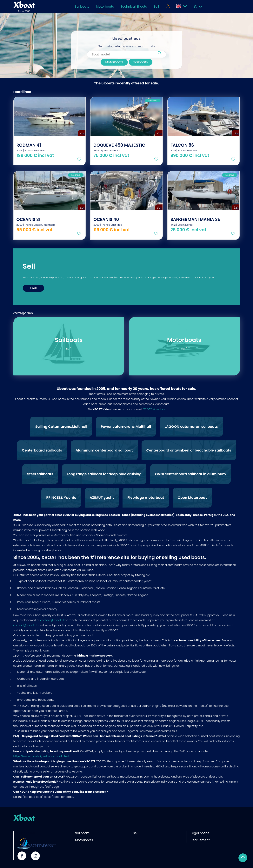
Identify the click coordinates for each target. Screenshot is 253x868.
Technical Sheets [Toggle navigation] (134, 7)
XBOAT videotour (154, 409)
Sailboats (82, 7)
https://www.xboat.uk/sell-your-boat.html (41, 756)
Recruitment (200, 840)
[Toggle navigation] (168, 7)
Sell (156, 7)
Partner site (26, 833)
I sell (33, 288)
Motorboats (105, 7)
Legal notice (200, 833)
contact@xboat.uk (52, 620)
